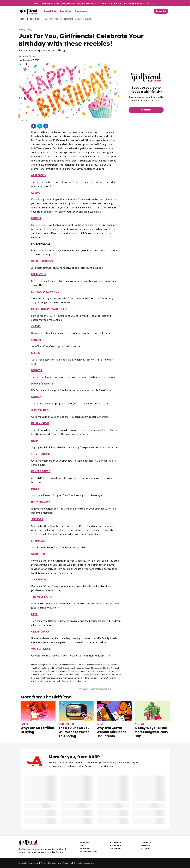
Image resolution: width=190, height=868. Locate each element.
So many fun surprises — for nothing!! (42, 50)
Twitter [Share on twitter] (40, 126)
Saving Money (26, 29)
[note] (69, 121)
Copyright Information (28, 863)
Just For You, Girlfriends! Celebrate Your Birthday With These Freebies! (81, 40)
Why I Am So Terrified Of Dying (37, 730)
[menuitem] (22, 20)
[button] (166, 19)
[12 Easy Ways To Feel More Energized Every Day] (152, 719)
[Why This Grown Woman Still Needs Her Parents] (114, 719)
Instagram (146, 848)
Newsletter (81, 11)
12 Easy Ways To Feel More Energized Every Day (151, 732)
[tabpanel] (167, 19)
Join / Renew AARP (88, 851)
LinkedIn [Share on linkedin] (46, 126)
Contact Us (116, 842)
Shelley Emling (28, 56)
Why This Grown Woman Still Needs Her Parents (111, 732)
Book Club (66, 11)
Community (116, 845)
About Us (84, 842)
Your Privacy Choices (85, 863)
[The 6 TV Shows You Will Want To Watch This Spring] (76, 719)
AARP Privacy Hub (66, 863)
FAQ (82, 845)
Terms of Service (48, 863)
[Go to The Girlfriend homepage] (26, 11)
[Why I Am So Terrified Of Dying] (38, 717)
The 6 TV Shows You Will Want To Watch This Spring (74, 732)
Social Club (50, 11)
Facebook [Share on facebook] (34, 126)
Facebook (146, 845)
